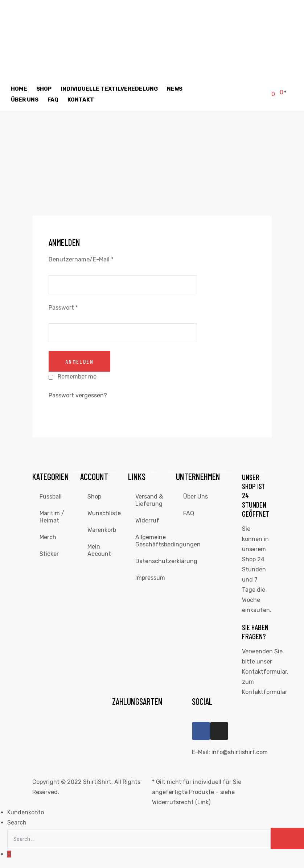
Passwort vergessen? (78, 395)
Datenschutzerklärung (156, 561)
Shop (44, 89)
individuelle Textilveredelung (109, 89)
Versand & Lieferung (149, 500)
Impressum (150, 578)
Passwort (63, 308)
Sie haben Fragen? (255, 632)
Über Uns (25, 100)
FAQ (53, 100)
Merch (48, 537)
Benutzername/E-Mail (81, 259)
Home (19, 89)
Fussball (51, 497)
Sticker (49, 554)
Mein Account (99, 550)
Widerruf (147, 520)
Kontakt (81, 100)
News (175, 89)
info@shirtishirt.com (240, 752)
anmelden (79, 361)
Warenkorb (102, 530)
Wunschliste (104, 513)
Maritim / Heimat (52, 517)
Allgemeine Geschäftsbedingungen (156, 541)
